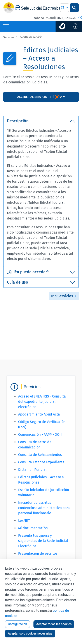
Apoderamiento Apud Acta (39, 414)
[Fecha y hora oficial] (80, 18)
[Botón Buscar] (74, 8)
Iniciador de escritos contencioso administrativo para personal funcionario (44, 508)
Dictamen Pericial (32, 470)
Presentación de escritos (38, 553)
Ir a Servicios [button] (64, 296)
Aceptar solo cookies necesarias (30, 633)
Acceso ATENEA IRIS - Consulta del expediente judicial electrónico (42, 402)
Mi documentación (33, 528)
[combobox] (65, 8)
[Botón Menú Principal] (6, 26)
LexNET (24, 521)
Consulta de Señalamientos (40, 455)
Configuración (17, 624)
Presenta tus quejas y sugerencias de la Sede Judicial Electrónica (43, 541)
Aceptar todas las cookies (54, 624)
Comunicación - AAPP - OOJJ (40, 434)
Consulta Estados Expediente (41, 462)
